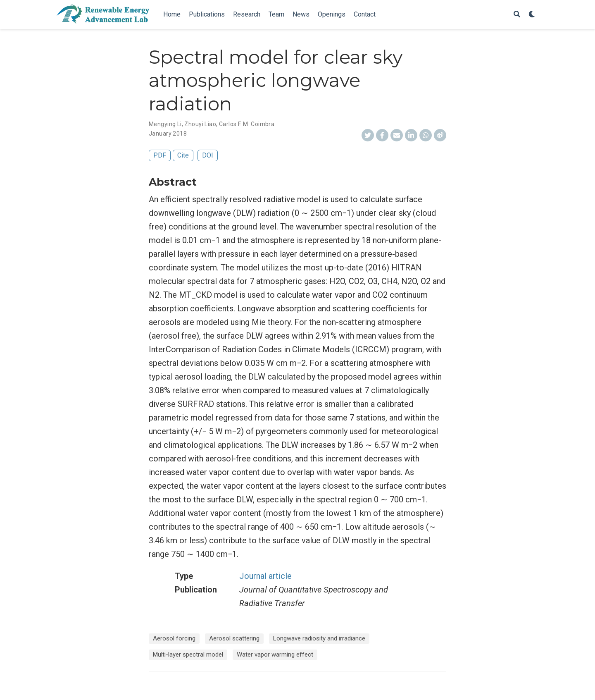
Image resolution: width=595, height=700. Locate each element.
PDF (160, 155)
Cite (183, 155)
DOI (208, 155)
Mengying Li (165, 124)
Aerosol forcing (174, 638)
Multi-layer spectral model (188, 655)
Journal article (265, 576)
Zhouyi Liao (200, 124)
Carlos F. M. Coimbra (247, 124)
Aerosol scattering (234, 638)
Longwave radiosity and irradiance (319, 638)
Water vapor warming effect (275, 655)
